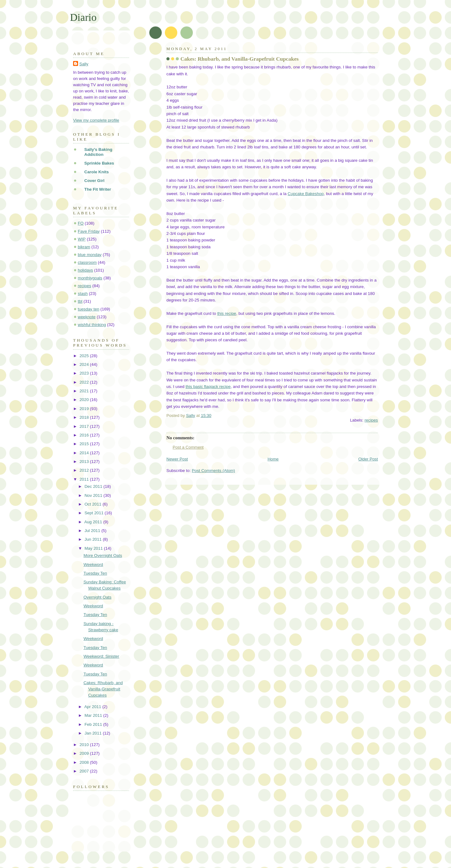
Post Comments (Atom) (214, 471)
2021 (85, 391)
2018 (85, 417)
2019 (85, 409)
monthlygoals (90, 278)
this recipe (227, 313)
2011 (85, 479)
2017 (85, 426)
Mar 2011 (94, 715)
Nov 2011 (94, 495)
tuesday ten (88, 309)
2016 (85, 435)
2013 (85, 462)
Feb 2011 (94, 724)
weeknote (87, 317)
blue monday (90, 255)
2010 (85, 745)
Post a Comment (188, 447)
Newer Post (177, 459)
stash (83, 294)
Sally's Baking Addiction (98, 152)
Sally (84, 64)
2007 (85, 771)
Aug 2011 (94, 522)
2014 (85, 453)
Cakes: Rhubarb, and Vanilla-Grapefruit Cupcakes (103, 689)
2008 (85, 762)
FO (81, 223)
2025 (85, 356)
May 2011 (94, 548)
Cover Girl (94, 181)
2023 (85, 373)
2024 (85, 364)
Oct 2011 (94, 504)
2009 (85, 753)
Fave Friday (89, 231)
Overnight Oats (97, 597)
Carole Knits (97, 172)
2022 (85, 382)
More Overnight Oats (103, 555)
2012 (85, 470)
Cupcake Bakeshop (306, 194)
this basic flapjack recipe (208, 387)
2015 (85, 444)
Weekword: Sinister (101, 656)
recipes (371, 420)
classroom (87, 262)
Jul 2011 (93, 531)
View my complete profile (96, 120)
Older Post (368, 459)
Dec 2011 (94, 486)
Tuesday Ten (95, 573)
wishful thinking (92, 325)
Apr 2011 (93, 707)
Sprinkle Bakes (99, 163)
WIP (82, 239)
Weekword (93, 565)
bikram (84, 247)
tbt (80, 301)
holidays (85, 270)
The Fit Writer (98, 189)
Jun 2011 (94, 539)
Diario (83, 17)
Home (273, 459)
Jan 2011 (94, 733)
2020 (85, 400)
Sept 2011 (95, 513)
